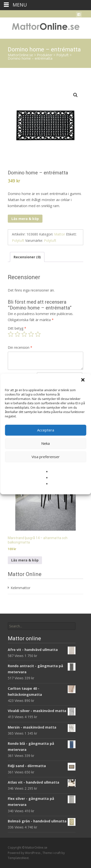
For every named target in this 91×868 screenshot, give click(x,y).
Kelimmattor (21, 588)
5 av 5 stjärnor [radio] (38, 334)
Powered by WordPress (24, 853)
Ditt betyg (17, 328)
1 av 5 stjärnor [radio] (11, 334)
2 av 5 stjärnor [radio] (17, 334)
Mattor (60, 234)
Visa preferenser (46, 457)
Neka (45, 443)
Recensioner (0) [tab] (27, 257)
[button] (83, 380)
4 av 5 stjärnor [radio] (31, 334)
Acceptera (46, 430)
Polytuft (18, 240)
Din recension (20, 347)
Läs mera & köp (25, 219)
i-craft (57, 853)
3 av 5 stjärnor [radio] (24, 334)
